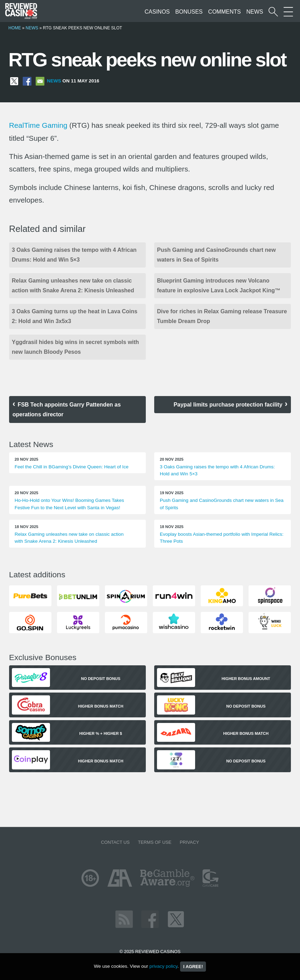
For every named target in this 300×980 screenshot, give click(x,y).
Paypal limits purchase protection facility (228, 405)
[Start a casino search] (273, 12)
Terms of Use (155, 842)
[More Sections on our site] (288, 12)
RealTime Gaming (38, 125)
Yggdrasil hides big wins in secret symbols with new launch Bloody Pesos (76, 347)
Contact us (115, 842)
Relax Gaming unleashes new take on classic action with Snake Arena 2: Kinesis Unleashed (73, 286)
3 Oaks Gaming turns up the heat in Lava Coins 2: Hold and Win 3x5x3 (75, 316)
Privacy (189, 842)
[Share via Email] (40, 81)
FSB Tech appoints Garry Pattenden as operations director (67, 409)
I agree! (193, 967)
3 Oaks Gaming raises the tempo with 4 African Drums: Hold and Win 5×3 (74, 255)
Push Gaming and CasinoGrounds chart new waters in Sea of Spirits (216, 255)
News (255, 12)
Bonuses (189, 12)
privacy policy (163, 966)
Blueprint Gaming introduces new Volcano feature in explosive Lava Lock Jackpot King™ (219, 286)
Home (15, 28)
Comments (224, 12)
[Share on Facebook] (27, 81)
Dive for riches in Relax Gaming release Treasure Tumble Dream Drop (222, 316)
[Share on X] (14, 81)
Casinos (157, 12)
